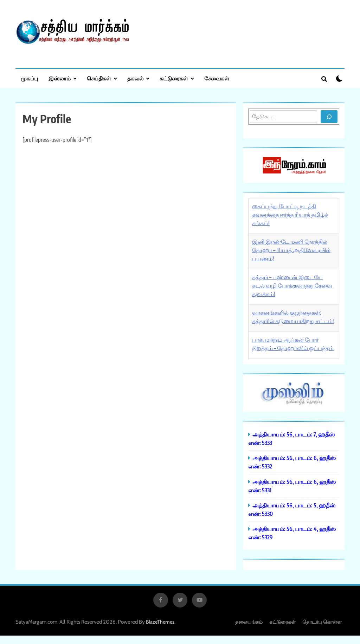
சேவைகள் (217, 78)
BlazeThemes (160, 622)
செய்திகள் (99, 78)
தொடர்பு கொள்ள (322, 622)
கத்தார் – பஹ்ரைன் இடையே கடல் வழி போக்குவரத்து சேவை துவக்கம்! (292, 285)
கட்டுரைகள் (174, 78)
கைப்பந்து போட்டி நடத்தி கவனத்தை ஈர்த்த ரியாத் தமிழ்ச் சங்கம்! (290, 215)
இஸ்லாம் (60, 78)
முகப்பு (29, 78)
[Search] (329, 117)
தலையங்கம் (249, 622)
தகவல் (135, 78)
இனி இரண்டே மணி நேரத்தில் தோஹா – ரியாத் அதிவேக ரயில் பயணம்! (291, 250)
